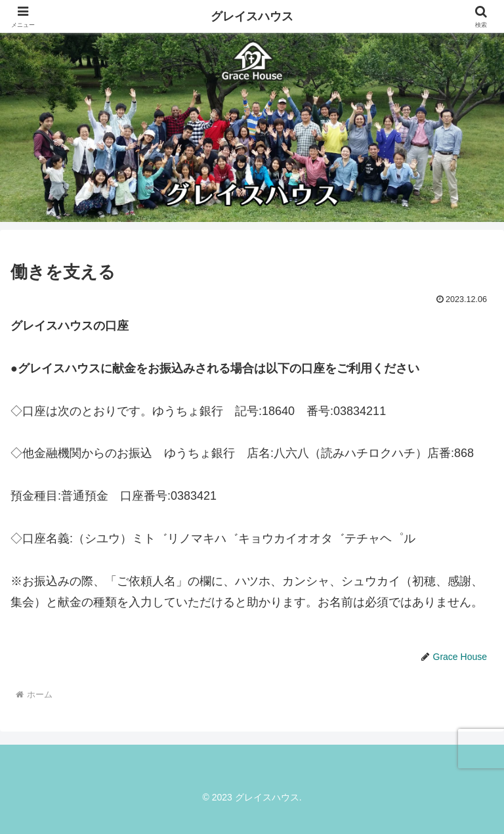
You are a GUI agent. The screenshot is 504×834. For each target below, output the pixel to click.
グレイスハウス (252, 16)
